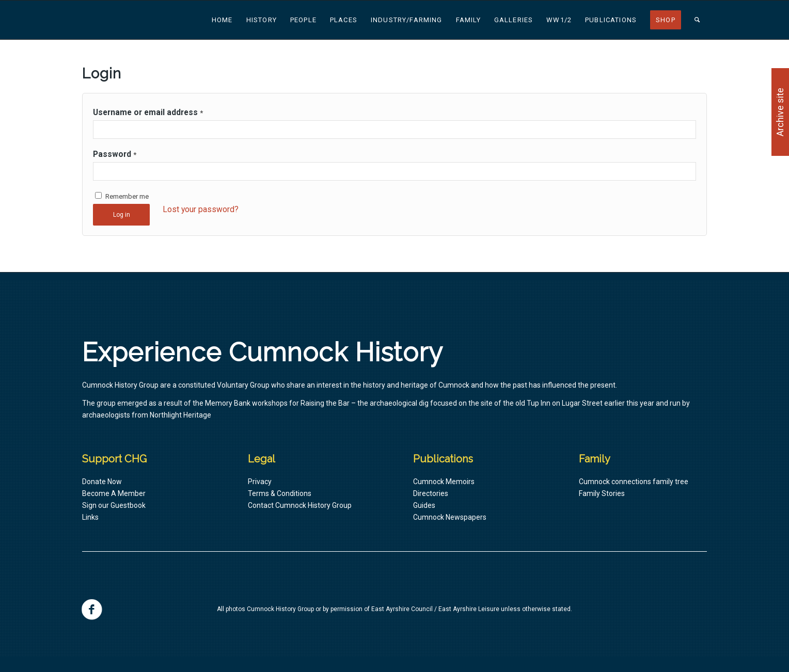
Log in (122, 215)
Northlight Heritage (180, 415)
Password (115, 154)
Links (90, 517)
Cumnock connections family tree (634, 482)
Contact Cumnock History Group (300, 505)
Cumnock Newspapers (450, 517)
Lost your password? (201, 209)
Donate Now (102, 482)
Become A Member (114, 493)
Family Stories (602, 493)
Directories (431, 493)
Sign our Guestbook (114, 505)
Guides (424, 505)
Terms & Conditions (280, 493)
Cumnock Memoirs (444, 482)
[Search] (697, 20)
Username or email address (148, 112)
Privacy (260, 482)
